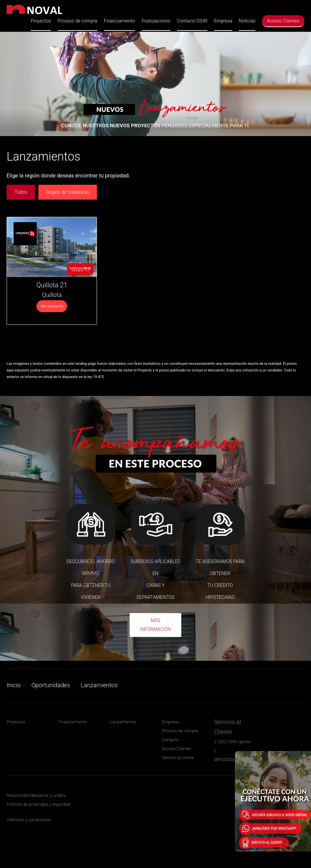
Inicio (14, 685)
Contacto (171, 740)
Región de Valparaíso (68, 192)
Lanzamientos (99, 685)
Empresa (223, 21)
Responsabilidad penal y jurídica (36, 795)
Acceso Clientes (283, 21)
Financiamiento (119, 21)
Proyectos (41, 21)
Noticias (247, 21)
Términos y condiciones (29, 820)
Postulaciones (156, 21)
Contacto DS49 (192, 21)
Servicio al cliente (178, 758)
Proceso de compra (77, 21)
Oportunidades (51, 685)
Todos (21, 192)
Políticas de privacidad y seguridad (38, 804)
